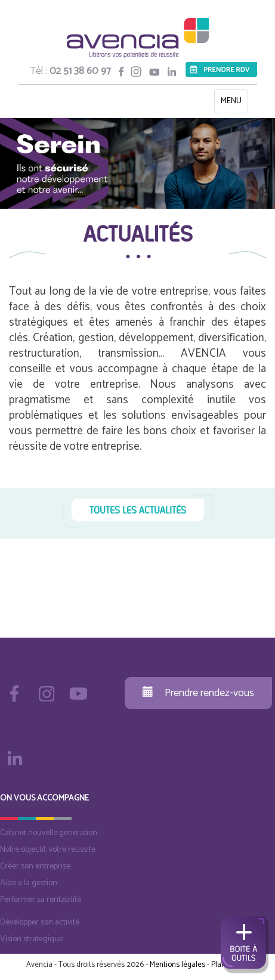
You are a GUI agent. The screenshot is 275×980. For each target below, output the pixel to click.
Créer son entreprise (35, 866)
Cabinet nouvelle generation (49, 833)
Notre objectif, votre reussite (48, 850)
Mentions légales (177, 965)
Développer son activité (40, 922)
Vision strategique (32, 939)
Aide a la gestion (29, 883)
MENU (234, 103)
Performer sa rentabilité (41, 900)
